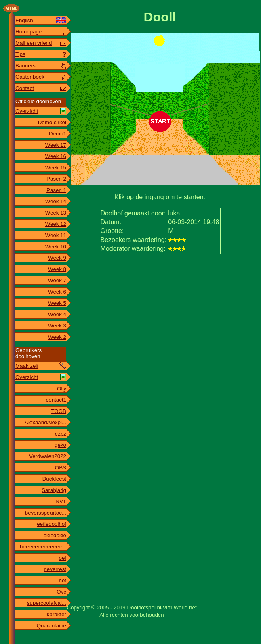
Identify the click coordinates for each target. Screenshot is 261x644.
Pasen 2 (56, 179)
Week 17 (56, 145)
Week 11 (56, 235)
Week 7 (57, 280)
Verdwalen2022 (48, 456)
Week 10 (56, 247)
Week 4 (57, 314)
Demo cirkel (52, 122)
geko (60, 445)
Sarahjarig (54, 490)
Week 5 (57, 303)
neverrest (55, 569)
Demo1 (58, 134)
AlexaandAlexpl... (45, 422)
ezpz (61, 434)
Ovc (61, 592)
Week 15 (56, 168)
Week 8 (57, 269)
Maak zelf (27, 366)
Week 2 (57, 337)
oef (62, 558)
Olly (62, 389)
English (24, 20)
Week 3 (57, 326)
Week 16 (56, 156)
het (62, 580)
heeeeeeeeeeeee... (43, 547)
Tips (20, 54)
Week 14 (56, 201)
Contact (25, 88)
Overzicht (27, 111)
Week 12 (56, 224)
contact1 (56, 400)
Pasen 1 (56, 190)
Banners (25, 66)
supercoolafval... (47, 603)
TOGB (59, 411)
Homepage (28, 32)
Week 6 (57, 292)
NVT (61, 501)
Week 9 (57, 258)
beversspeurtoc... (46, 513)
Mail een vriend (34, 43)
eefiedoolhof (52, 524)
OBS (61, 468)
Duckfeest (54, 479)
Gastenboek (30, 77)
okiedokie (55, 535)
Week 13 (56, 213)
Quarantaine (52, 626)
